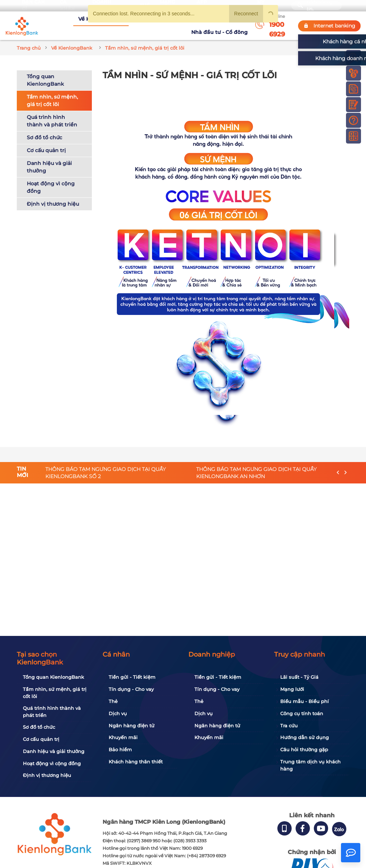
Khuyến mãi (123, 737)
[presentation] (338, 464)
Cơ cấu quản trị (46, 142)
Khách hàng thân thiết (136, 762)
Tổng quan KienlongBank (45, 72)
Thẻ (113, 701)
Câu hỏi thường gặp (304, 749)
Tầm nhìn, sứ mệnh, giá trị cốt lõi (52, 92)
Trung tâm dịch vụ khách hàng (310, 765)
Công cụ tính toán (302, 713)
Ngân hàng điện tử (132, 726)
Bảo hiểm (120, 749)
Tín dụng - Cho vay (131, 689)
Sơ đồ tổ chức (44, 129)
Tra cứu (289, 726)
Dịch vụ (118, 713)
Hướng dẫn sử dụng (305, 737)
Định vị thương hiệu (53, 195)
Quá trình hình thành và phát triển (52, 112)
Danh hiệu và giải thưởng (49, 158)
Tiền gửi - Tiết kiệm (132, 677)
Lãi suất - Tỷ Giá (299, 677)
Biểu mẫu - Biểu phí (305, 701)
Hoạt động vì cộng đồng (51, 179)
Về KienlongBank (67, 21)
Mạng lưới (292, 689)
